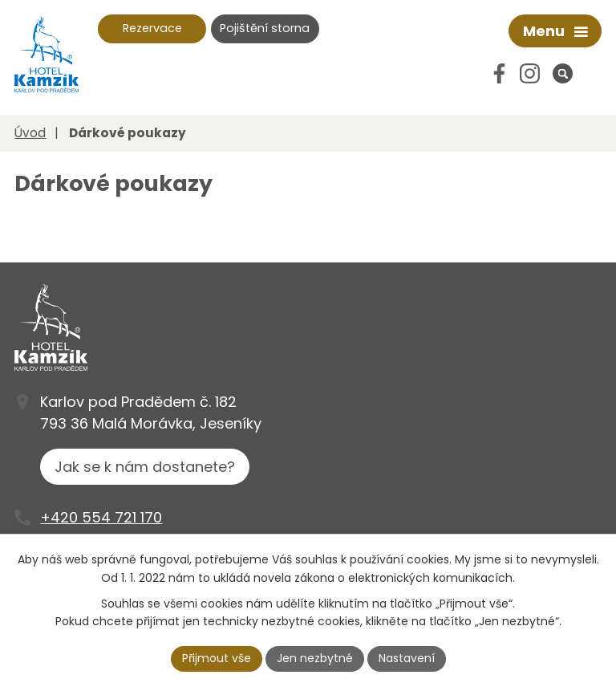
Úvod (30, 133)
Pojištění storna (265, 28)
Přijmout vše (217, 658)
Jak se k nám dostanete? (145, 467)
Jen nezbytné (315, 658)
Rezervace (152, 28)
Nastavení (407, 658)
